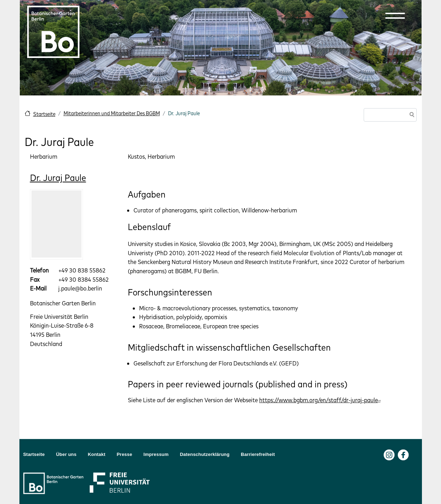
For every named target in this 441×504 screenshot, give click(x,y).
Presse (125, 454)
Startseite (44, 114)
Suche (411, 115)
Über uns (66, 454)
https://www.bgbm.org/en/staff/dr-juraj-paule (321, 400)
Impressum (156, 454)
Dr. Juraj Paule (58, 178)
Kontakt (97, 454)
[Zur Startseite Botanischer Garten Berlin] (53, 32)
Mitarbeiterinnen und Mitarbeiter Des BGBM (112, 113)
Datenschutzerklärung (205, 454)
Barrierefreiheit (258, 454)
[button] (395, 16)
